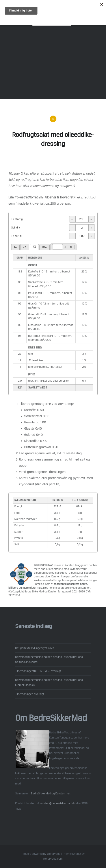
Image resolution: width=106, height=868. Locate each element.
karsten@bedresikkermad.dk (57, 803)
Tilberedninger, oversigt (30, 694)
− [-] (72, 219)
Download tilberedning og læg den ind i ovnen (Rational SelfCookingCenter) (49, 659)
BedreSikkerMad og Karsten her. (51, 793)
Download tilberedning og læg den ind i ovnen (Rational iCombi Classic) (49, 682)
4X (34, 247)
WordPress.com (53, 859)
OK (71, 247)
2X (25, 247)
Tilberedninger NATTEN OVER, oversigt (38, 671)
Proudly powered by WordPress (41, 854)
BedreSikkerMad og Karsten (74, 588)
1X (15, 247)
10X (45, 247)
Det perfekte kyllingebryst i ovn (35, 648)
